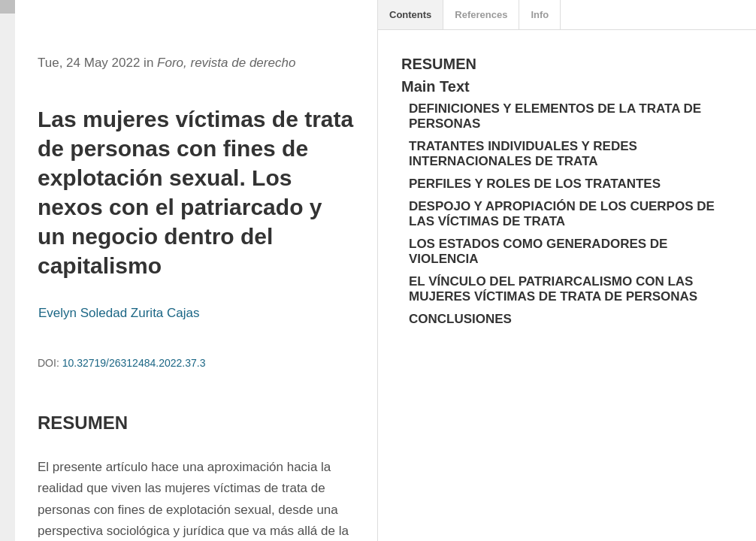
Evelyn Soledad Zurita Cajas (119, 313)
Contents (410, 15)
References (481, 15)
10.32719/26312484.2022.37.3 (134, 363)
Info (540, 15)
